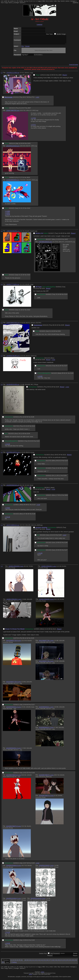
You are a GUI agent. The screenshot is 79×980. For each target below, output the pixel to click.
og (25, 1)
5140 (33, 942)
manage (73, 1)
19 (56, 962)
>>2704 (33, 120)
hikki (44, 1)
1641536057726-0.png (13, 642)
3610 (28, 179)
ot (32, 1)
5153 (66, 296)
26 (76, 962)
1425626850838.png (13, 181)
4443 (66, 241)
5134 (43, 531)
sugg (39, 1)
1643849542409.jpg (13, 386)
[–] (2, 74)
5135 (57, 388)
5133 (66, 470)
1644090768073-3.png (13, 828)
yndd (6, 1)
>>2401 (7, 215)
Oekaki (27, 48)
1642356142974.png (13, 454)
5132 (66, 462)
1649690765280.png (13, 357)
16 (47, 962)
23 (67, 962)
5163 (29, 276)
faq (59, 1)
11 (33, 962)
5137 (33, 706)
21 (61, 962)
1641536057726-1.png (46, 642)
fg (9, 1)
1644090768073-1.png (46, 777)
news (51, 1)
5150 (65, 477)
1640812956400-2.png (14, 601)
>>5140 (37, 865)
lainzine (22, 3)
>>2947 (37, 99)
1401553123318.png (13, 147)
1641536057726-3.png (13, 683)
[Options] (75, 3)
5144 (28, 435)
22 (64, 962)
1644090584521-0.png (13, 709)
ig (27, 1)
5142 (33, 428)
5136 (33, 419)
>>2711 (33, 126)
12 (36, 962)
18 (53, 962)
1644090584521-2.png (46, 729)
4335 (68, 235)
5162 (29, 311)
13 (39, 962)
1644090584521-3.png (13, 750)
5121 (54, 631)
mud (2, 3)
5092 (43, 491)
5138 (33, 774)
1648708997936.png (13, 324)
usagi (6, 3)
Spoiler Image (61, 34)
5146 (66, 544)
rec (47, 1)
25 (73, 962)
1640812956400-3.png (46, 601)
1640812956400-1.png (49, 568)
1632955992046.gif (13, 487)
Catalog (14, 964)
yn (2, 1)
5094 (66, 497)
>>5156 (40, 378)
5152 (38, 443)
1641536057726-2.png (46, 663)
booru (11, 3)
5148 (34, 515)
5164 (29, 210)
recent (63, 1)
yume (12, 1)
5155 (63, 327)
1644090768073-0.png (13, 777)
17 (50, 962)
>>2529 (7, 216)
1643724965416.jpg (13, 527)
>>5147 (64, 537)
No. (57, 77)
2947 (29, 110)
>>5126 (7, 934)
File (23, 48)
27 (3, 964)
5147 (66, 552)
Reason (50, 957)
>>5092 (7, 509)
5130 (33, 640)
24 (70, 962)
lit (18, 1)
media (21, 1)
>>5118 (53, 491)
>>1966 (7, 213)
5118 (34, 506)
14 (42, 962)
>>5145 (40, 555)
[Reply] (65, 77)
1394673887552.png (13, 112)
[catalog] (39, 24)
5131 (64, 456)
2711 (33, 99)
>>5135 (7, 446)
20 (59, 962)
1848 (60, 77)
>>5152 (67, 389)
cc (34, 1)
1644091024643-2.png (13, 900)
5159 (72, 375)
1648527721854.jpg (13, 286)
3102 (29, 145)
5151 (43, 290)
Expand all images (74, 66)
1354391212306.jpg (13, 74)
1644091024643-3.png (38, 900)
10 (30, 962)
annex (67, 1)
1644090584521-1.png (46, 709)
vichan (43, 974)
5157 (66, 367)
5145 (60, 537)
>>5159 (53, 361)
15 (44, 962)
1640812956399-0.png (16, 568)
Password (56, 955)
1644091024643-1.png (46, 867)
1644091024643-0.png (13, 867)
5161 (59, 333)
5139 (33, 865)
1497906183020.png (45, 243)
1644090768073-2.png (46, 797)
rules (55, 1)
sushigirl (16, 3)
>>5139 (7, 945)
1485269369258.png (13, 233)
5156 (43, 361)
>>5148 (38, 506)
